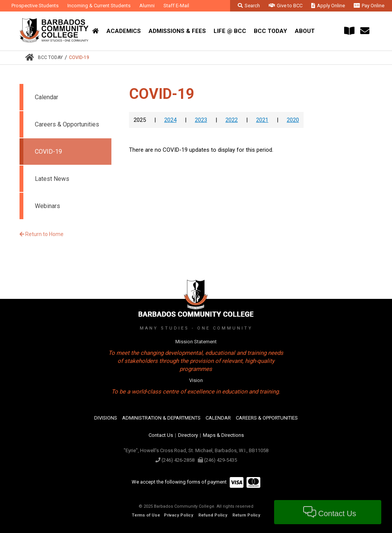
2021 (262, 120)
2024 (170, 120)
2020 (293, 120)
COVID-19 (79, 57)
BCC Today (50, 57)
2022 (232, 120)
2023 (201, 120)
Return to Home (42, 234)
